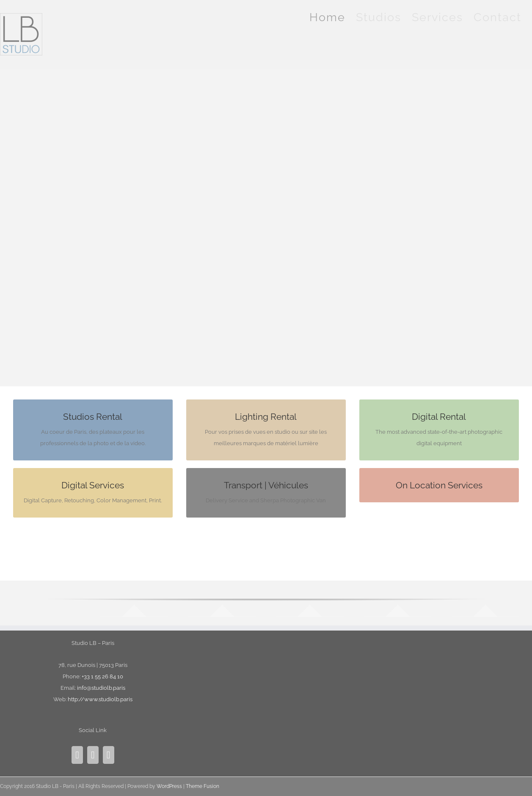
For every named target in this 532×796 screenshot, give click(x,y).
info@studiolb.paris (101, 688)
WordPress (169, 786)
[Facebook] (93, 755)
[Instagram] (77, 755)
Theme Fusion (203, 786)
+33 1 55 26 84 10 (102, 676)
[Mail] (109, 755)
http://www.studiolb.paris (100, 699)
